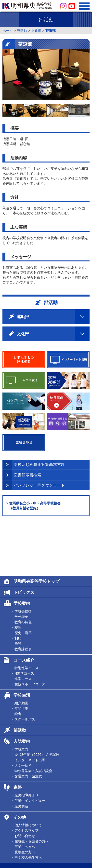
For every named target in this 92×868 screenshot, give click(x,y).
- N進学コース (23, 621)
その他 (20, 765)
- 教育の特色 (22, 570)
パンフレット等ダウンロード (39, 485)
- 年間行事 (20, 656)
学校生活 (22, 643)
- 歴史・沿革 (22, 581)
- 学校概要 (20, 564)
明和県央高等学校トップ (36, 529)
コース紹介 (24, 608)
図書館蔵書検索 (27, 475)
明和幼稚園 (15, 848)
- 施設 (17, 591)
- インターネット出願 (29, 708)
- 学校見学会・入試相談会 (32, 719)
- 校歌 (17, 575)
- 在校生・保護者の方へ (31, 789)
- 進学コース (22, 626)
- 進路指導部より (25, 743)
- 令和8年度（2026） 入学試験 (36, 702)
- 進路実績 (20, 754)
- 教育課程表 (22, 597)
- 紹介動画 (20, 651)
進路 (18, 735)
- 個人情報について (27, 773)
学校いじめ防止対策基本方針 (39, 465)
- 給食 (17, 662)
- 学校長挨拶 (22, 559)
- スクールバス (24, 667)
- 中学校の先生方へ (27, 805)
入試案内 (22, 689)
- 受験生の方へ (24, 800)
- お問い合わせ (24, 784)
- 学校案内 (20, 697)
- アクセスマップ (25, 778)
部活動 (20, 678)
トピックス (24, 540)
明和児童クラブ (19, 854)
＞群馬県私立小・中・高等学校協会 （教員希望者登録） (33, 506)
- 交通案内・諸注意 (27, 724)
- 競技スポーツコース (29, 632)
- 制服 (17, 586)
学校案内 (22, 551)
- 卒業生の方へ (24, 794)
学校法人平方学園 (20, 842)
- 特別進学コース (25, 616)
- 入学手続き (22, 713)
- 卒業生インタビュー (29, 748)
